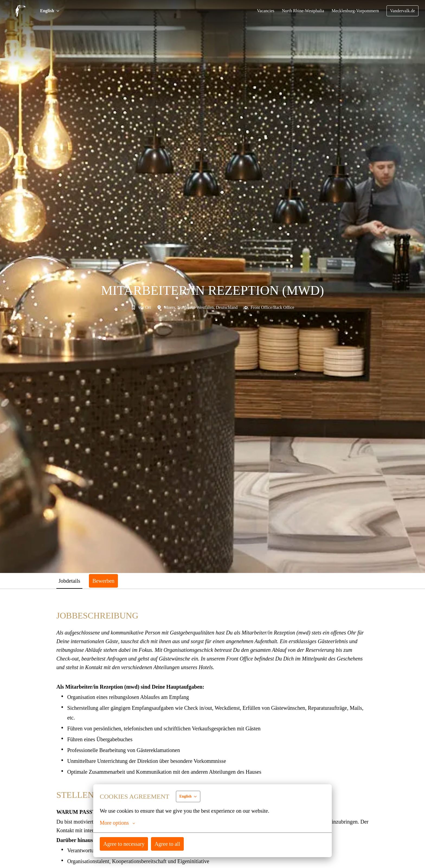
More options (118, 823)
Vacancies (260, 11)
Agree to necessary (125, 844)
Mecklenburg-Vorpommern (353, 11)
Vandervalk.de (402, 11)
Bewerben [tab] (106, 581)
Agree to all (169, 844)
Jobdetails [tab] (70, 581)
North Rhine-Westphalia (299, 11)
